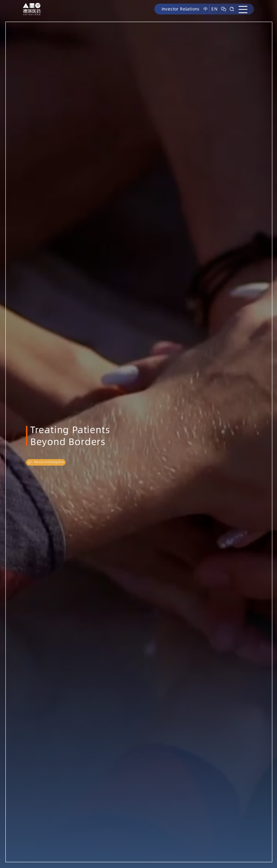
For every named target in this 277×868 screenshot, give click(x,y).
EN (214, 9)
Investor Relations (181, 9)
